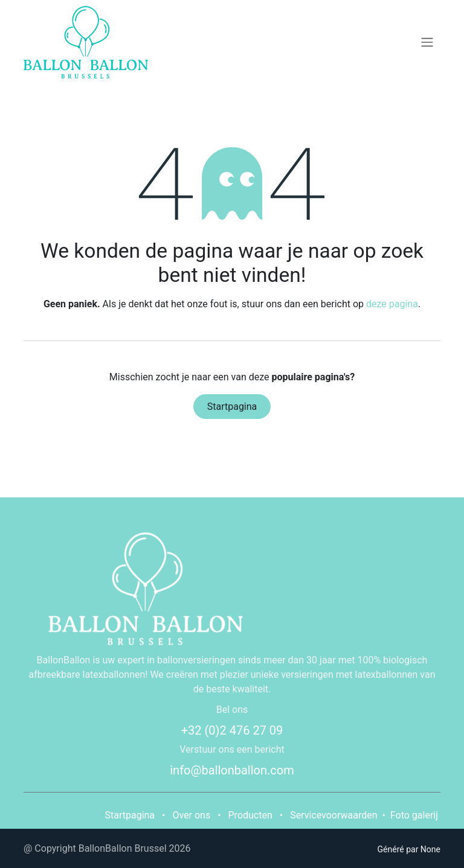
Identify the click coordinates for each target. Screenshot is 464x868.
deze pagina (392, 304)
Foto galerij (414, 815)
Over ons (191, 815)
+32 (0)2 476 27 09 (232, 730)
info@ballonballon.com (232, 770)
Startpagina (232, 407)
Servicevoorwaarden (333, 815)
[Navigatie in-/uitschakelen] (427, 43)
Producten (250, 815)
